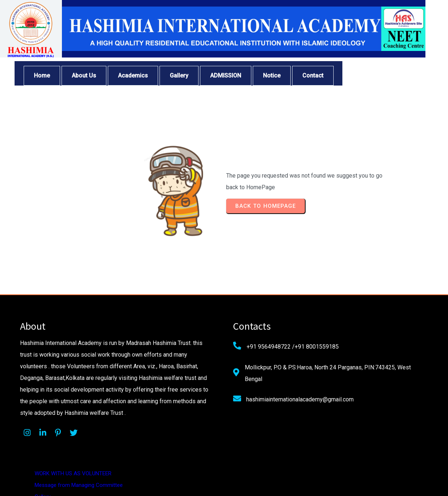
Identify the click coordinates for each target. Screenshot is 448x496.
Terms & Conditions (343, 382)
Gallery (327, 347)
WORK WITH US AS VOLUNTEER (357, 324)
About (326, 359)
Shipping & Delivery (341, 405)
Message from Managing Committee (363, 336)
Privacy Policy (335, 370)
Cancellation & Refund (345, 394)
